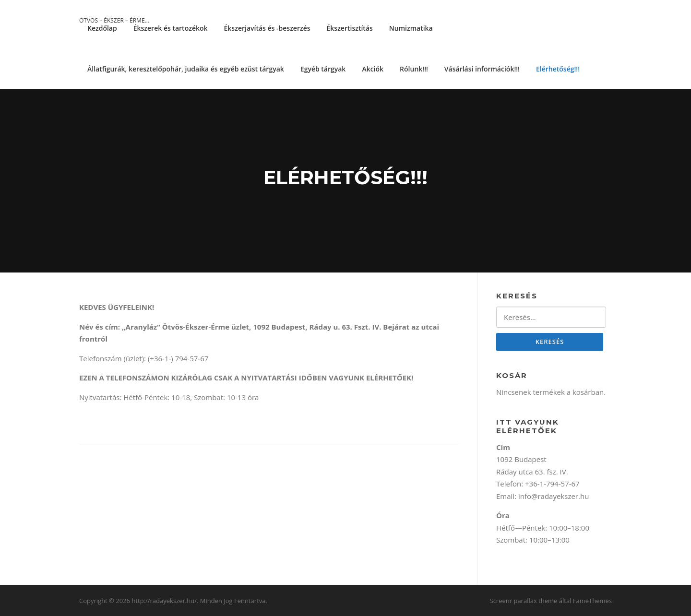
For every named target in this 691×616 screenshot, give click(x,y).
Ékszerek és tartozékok (171, 28)
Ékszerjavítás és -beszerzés (267, 28)
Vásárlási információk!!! (482, 69)
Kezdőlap (102, 28)
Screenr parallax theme (524, 601)
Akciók (373, 69)
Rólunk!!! (414, 69)
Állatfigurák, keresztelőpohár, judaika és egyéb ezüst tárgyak (186, 69)
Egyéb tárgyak (323, 69)
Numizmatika (411, 28)
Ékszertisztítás (350, 28)
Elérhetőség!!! (558, 69)
